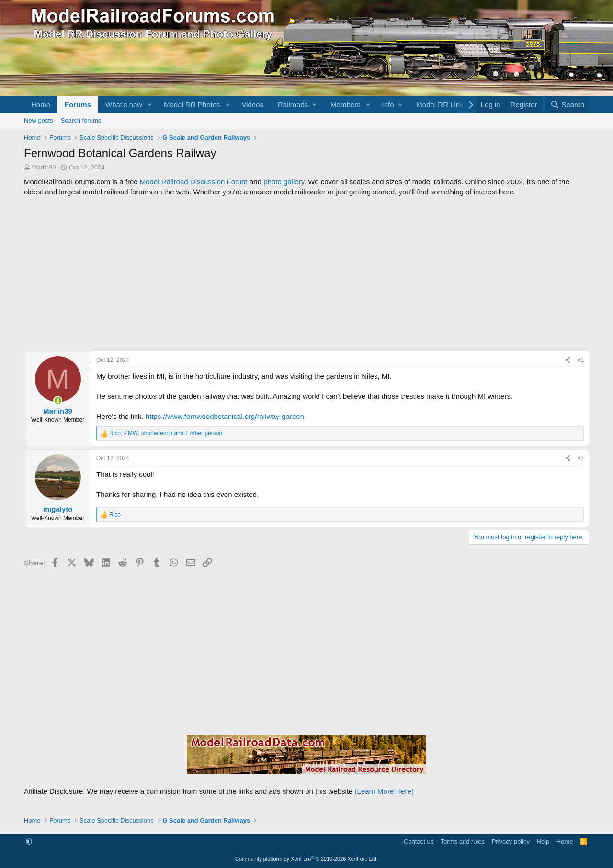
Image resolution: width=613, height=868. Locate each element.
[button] (150, 105)
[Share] (568, 360)
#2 (581, 458)
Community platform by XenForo (306, 859)
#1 (581, 360)
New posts (39, 120)
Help (543, 841)
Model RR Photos (192, 105)
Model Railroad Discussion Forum (194, 182)
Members (346, 105)
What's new (124, 105)
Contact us (419, 841)
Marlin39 (44, 167)
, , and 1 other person (166, 433)
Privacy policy (511, 841)
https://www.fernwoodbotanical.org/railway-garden (225, 416)
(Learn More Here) (384, 791)
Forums (78, 105)
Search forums (81, 120)
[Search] (567, 105)
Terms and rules (463, 841)
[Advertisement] (306, 274)
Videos (252, 105)
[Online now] (58, 400)
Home (41, 105)
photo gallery (284, 182)
